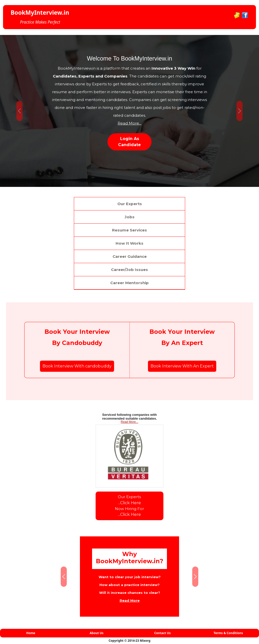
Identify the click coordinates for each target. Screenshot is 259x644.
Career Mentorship (129, 283)
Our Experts (130, 204)
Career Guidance (130, 256)
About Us (97, 633)
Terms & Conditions (228, 633)
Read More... (129, 123)
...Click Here (129, 503)
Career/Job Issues (129, 270)
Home (31, 633)
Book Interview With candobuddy (77, 366)
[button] (19, 111)
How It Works (129, 243)
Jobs (130, 217)
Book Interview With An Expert (182, 366)
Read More (130, 600)
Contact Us (163, 633)
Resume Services (129, 230)
